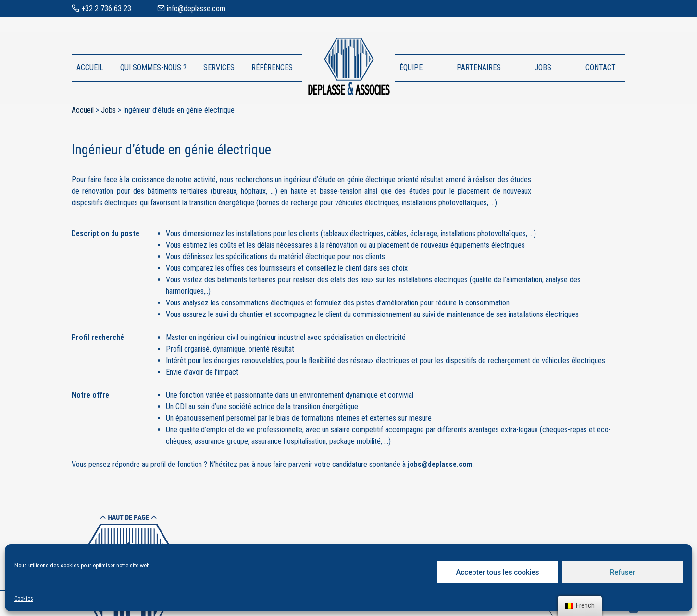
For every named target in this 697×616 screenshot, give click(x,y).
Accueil (90, 68)
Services (219, 68)
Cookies (24, 599)
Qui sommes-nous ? (153, 68)
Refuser (622, 572)
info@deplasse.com (191, 8)
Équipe (411, 68)
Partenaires (479, 68)
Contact (601, 68)
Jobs (543, 68)
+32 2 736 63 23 (101, 8)
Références (272, 68)
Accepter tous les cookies (498, 572)
